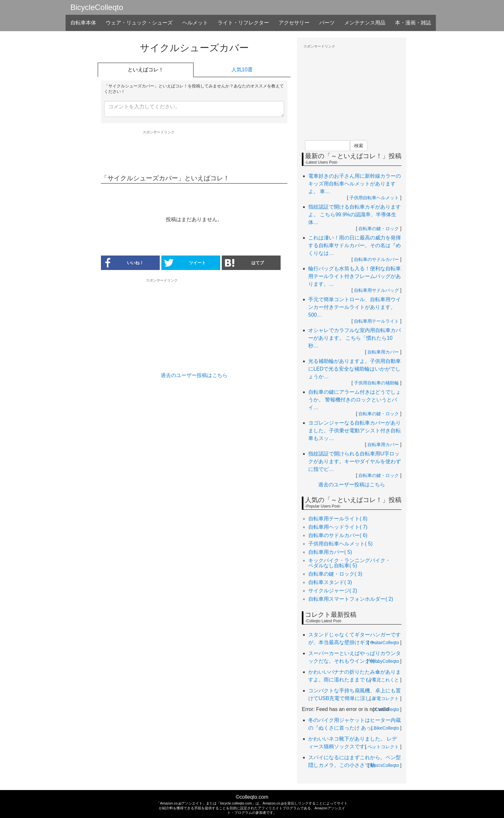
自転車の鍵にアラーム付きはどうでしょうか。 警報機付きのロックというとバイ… (355, 400)
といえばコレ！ (146, 70)
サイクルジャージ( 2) (333, 591)
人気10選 (242, 70)
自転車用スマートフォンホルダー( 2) (351, 599)
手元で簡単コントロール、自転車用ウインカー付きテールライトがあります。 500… (355, 307)
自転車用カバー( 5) (330, 552)
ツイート (185, 263)
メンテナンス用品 (365, 23)
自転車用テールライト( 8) (338, 519)
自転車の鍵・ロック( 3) (335, 574)
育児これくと (385, 680)
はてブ (244, 263)
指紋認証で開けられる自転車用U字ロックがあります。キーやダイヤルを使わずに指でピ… (355, 461)
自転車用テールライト (376, 321)
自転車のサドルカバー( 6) (338, 535)
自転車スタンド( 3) (330, 582)
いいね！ (122, 263)
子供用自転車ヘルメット (374, 198)
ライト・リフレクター (243, 23)
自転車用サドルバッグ (376, 290)
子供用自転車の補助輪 (376, 383)
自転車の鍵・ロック (379, 229)
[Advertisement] (194, 152)
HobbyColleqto (384, 661)
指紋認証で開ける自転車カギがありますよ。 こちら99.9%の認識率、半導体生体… (355, 215)
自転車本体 (83, 23)
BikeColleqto (387, 728)
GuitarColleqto (385, 643)
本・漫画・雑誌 (413, 23)
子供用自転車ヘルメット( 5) (340, 544)
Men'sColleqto (385, 765)
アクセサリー (294, 23)
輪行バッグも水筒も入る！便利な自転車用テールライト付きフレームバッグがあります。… (355, 276)
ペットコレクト (383, 747)
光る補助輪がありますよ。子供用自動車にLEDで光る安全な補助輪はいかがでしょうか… (355, 369)
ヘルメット (195, 23)
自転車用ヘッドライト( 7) (338, 527)
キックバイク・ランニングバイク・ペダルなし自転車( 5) (349, 563)
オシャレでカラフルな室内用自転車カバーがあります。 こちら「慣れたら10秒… (355, 338)
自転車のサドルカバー (376, 259)
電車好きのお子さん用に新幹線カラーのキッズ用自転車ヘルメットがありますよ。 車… (355, 184)
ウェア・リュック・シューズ (139, 23)
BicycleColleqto (97, 7)
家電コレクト (385, 698)
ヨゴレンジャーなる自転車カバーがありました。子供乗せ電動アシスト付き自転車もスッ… (355, 431)
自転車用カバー (383, 352)
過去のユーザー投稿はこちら (194, 375)
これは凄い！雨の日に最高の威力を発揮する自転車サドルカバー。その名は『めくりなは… (355, 245)
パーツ (327, 23)
